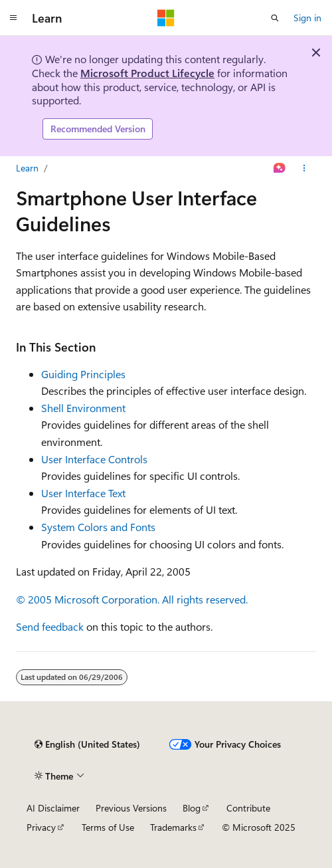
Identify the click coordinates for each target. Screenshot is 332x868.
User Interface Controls (94, 459)
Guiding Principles (83, 374)
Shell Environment (83, 408)
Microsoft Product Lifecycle (147, 73)
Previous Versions (131, 808)
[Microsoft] (166, 18)
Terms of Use (108, 827)
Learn (27, 168)
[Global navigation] (13, 18)
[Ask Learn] (280, 168)
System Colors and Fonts (98, 527)
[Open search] (275, 18)
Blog (192, 808)
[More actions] (304, 168)
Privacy (41, 827)
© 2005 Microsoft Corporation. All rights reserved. (132, 599)
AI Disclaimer (53, 808)
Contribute (248, 808)
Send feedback (50, 626)
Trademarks (173, 827)
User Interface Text (83, 493)
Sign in (307, 18)
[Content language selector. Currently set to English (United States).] (87, 744)
